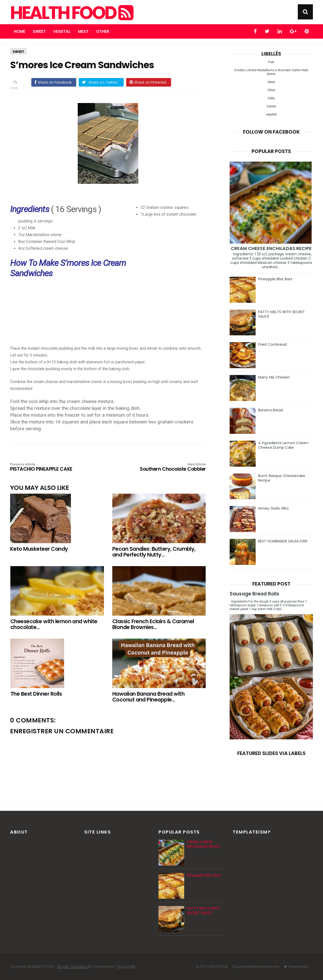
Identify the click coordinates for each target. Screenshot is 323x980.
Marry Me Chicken (274, 377)
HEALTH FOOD (71, 13)
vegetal (271, 114)
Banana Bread (271, 410)
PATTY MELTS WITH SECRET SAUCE (281, 314)
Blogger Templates (72, 967)
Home (20, 31)
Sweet (39, 31)
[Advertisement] (111, 317)
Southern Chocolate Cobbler (167, 467)
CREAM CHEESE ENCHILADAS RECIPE (271, 248)
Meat (83, 31)
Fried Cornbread (273, 344)
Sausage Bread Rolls (254, 594)
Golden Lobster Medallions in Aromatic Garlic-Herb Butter (271, 72)
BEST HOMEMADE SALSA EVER (283, 541)
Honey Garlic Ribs (273, 508)
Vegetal (62, 31)
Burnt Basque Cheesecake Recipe (282, 478)
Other (103, 31)
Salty (271, 98)
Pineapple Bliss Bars (275, 279)
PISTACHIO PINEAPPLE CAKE (49, 467)
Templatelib (126, 967)
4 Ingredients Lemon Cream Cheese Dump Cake (283, 445)
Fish (271, 62)
